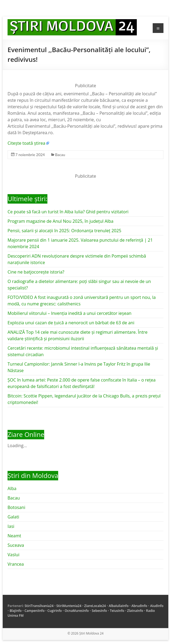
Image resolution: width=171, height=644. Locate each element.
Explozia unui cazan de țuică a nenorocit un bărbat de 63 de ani (71, 323)
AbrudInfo (139, 606)
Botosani (16, 507)
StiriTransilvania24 (39, 606)
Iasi (11, 526)
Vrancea (16, 564)
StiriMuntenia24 (69, 606)
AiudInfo (157, 606)
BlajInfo (16, 611)
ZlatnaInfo (135, 611)
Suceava (16, 545)
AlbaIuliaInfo (119, 606)
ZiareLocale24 (95, 606)
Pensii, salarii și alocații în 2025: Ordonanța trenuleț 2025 (64, 231)
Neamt (14, 536)
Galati (13, 517)
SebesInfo (99, 611)
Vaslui (13, 555)
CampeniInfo (34, 611)
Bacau (60, 155)
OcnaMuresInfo (77, 611)
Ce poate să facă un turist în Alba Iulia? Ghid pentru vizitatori (68, 212)
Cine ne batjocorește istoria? (36, 272)
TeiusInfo (117, 611)
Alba (12, 488)
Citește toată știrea (26, 143)
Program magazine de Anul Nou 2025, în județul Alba (60, 221)
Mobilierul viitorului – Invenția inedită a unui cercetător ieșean (69, 313)
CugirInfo (55, 611)
